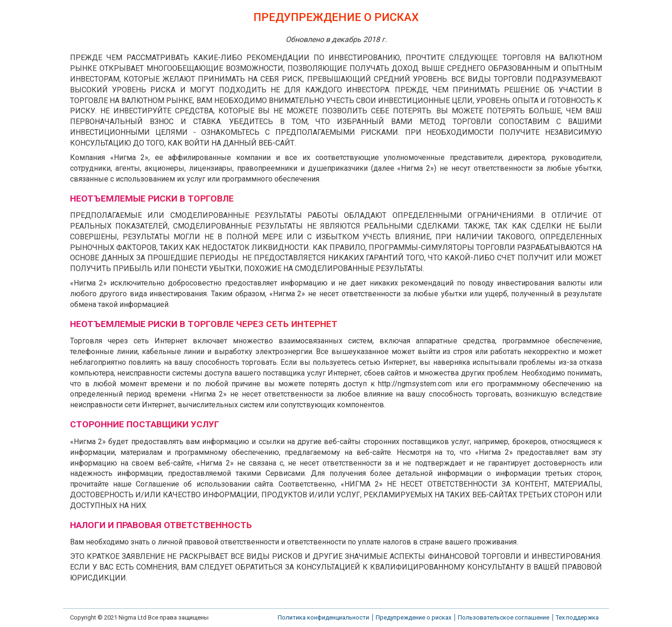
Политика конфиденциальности (323, 617)
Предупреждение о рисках (413, 617)
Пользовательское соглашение (504, 617)
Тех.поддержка (577, 617)
